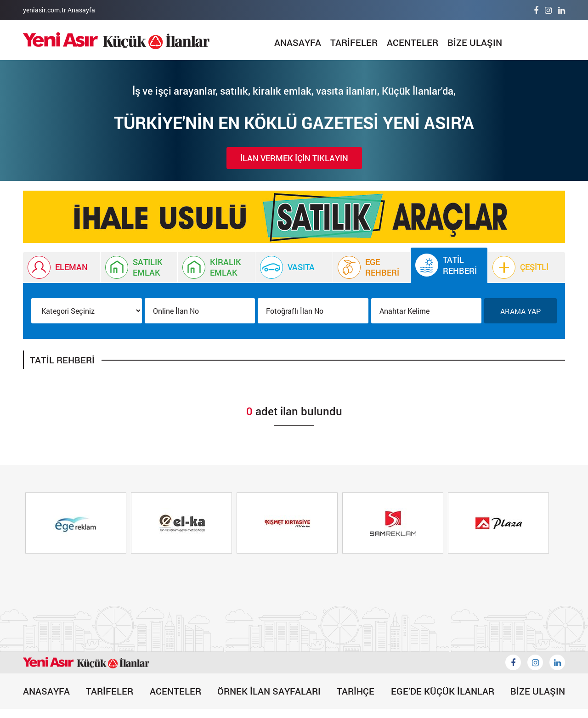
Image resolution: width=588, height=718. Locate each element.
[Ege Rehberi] (372, 267)
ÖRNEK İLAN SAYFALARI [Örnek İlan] (269, 691)
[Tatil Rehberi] (449, 265)
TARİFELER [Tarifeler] (354, 42)
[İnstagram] (548, 10)
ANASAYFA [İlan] (298, 42)
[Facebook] (536, 10)
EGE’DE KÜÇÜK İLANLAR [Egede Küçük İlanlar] (443, 691)
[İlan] (116, 41)
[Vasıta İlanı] (294, 267)
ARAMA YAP (520, 311)
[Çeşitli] (526, 267)
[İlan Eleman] (62, 267)
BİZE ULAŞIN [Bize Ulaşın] (475, 42)
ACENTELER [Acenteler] (413, 42)
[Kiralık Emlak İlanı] (216, 267)
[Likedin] (557, 662)
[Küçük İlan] (294, 217)
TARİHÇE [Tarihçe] (356, 691)
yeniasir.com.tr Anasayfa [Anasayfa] (59, 10)
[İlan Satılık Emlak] (139, 267)
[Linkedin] (562, 10)
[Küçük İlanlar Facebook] (513, 662)
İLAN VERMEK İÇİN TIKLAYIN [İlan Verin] (294, 158)
